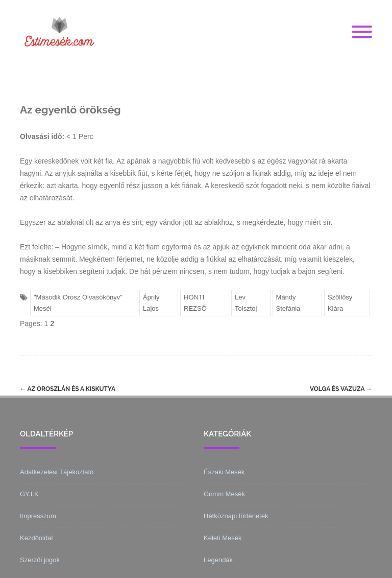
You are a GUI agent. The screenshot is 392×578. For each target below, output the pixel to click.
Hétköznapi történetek (236, 516)
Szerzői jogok (40, 560)
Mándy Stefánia (288, 303)
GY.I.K (29, 494)
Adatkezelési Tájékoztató (57, 472)
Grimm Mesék (224, 494)
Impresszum (38, 516)
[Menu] (362, 32)
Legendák (218, 560)
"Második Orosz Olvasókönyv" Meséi (78, 303)
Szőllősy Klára (340, 303)
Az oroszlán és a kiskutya (68, 389)
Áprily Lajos (151, 303)
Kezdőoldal (36, 538)
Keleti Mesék (223, 538)
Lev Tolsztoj (246, 303)
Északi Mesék (224, 472)
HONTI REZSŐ (195, 303)
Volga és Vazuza (341, 389)
